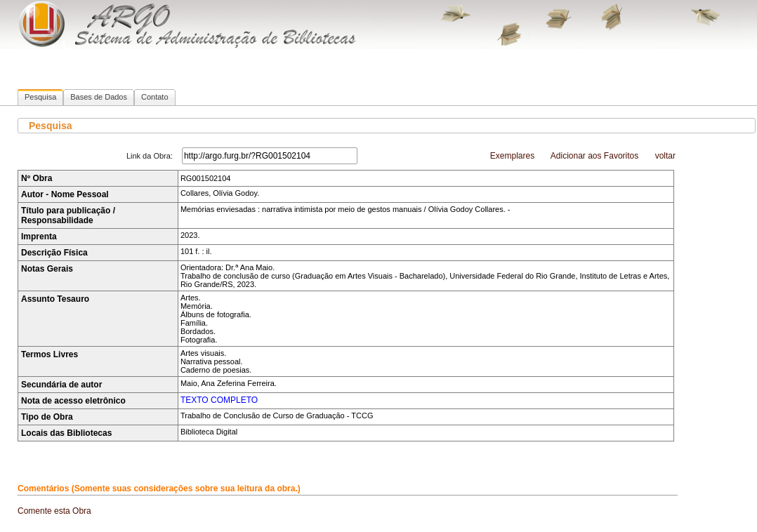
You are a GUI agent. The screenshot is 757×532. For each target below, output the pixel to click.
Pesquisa (40, 97)
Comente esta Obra (54, 511)
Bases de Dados (99, 97)
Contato (155, 97)
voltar (665, 156)
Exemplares (512, 156)
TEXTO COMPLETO (219, 400)
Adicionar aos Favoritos (594, 156)
